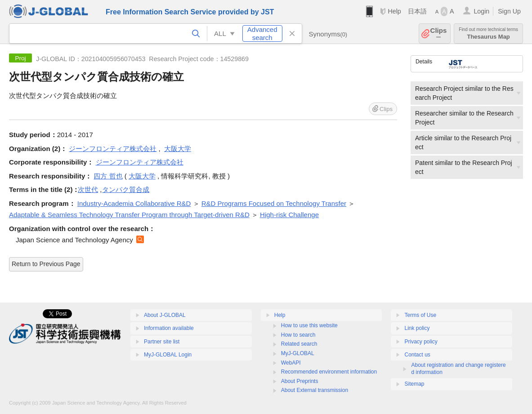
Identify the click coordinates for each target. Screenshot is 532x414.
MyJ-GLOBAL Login (168, 355)
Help (394, 11)
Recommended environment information (329, 372)
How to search (298, 335)
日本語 (417, 11)
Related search (299, 344)
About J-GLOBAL (165, 315)
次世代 (88, 189)
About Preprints (300, 381)
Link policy (417, 328)
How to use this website (309, 325)
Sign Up (509, 11)
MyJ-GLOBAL (298, 353)
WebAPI (291, 363)
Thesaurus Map (488, 33)
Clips (439, 33)
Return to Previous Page (46, 264)
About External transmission (315, 390)
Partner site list (162, 342)
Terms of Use (420, 315)
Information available (169, 328)
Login (481, 11)
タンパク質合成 (126, 189)
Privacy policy (421, 342)
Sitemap (414, 384)
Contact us (417, 355)
